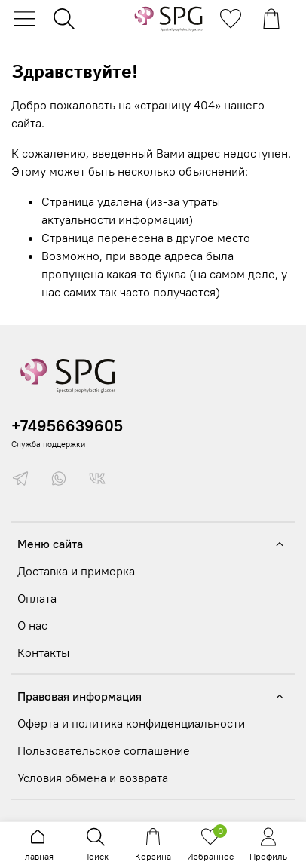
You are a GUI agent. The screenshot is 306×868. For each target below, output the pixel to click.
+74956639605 (67, 426)
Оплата (37, 598)
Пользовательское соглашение (104, 750)
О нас (32, 625)
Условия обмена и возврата (93, 778)
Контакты (43, 652)
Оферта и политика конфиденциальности (131, 723)
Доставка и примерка (76, 571)
